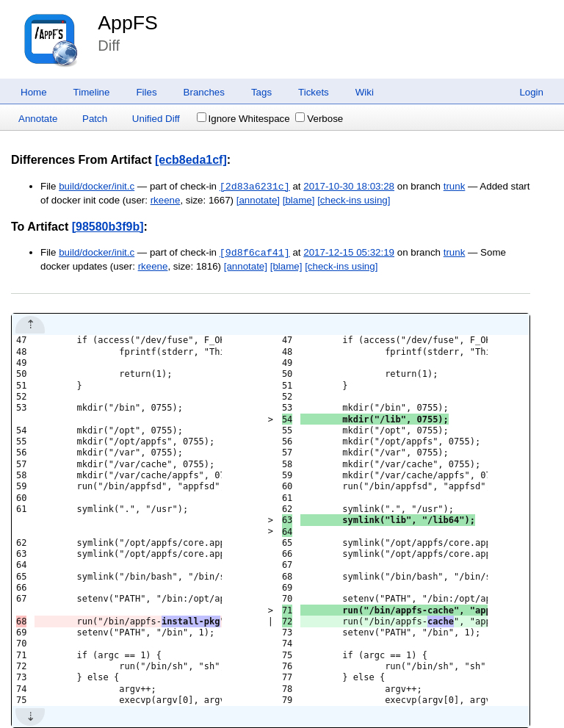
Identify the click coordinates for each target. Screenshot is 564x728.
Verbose (319, 119)
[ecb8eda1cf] (191, 160)
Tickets (314, 92)
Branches (204, 92)
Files (146, 92)
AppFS (128, 23)
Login (531, 92)
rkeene (166, 200)
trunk (455, 187)
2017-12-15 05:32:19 (349, 253)
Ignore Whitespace (243, 119)
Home (34, 92)
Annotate (38, 119)
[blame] (299, 200)
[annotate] (258, 200)
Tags (261, 92)
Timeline (92, 92)
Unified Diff (156, 119)
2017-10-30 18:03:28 (349, 187)
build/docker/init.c (97, 187)
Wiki (365, 92)
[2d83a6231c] (255, 187)
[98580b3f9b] (108, 227)
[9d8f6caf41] (255, 253)
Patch (95, 119)
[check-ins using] (354, 200)
